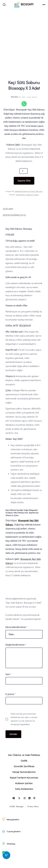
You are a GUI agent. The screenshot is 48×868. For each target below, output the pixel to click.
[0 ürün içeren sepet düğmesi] (6, 855)
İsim (8, 691)
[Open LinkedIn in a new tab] (29, 815)
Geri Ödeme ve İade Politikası (24, 772)
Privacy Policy (33, 823)
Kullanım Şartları (24, 800)
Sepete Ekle (24, 198)
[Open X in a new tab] (19, 815)
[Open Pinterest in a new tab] (34, 815)
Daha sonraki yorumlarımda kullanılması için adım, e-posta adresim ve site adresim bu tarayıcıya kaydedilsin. (24, 736)
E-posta (10, 711)
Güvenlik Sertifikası (24, 783)
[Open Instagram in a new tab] (25, 815)
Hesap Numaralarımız (24, 789)
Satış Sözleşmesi (24, 806)
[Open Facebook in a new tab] (14, 815)
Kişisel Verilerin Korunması (24, 795)
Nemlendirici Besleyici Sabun (28, 211)
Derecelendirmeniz (16, 644)
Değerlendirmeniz (16, 662)
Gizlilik (24, 778)
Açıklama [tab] (8, 226)
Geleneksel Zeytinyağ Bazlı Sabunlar (29, 208)
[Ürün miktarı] (24, 188)
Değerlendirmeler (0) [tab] (14, 232)
